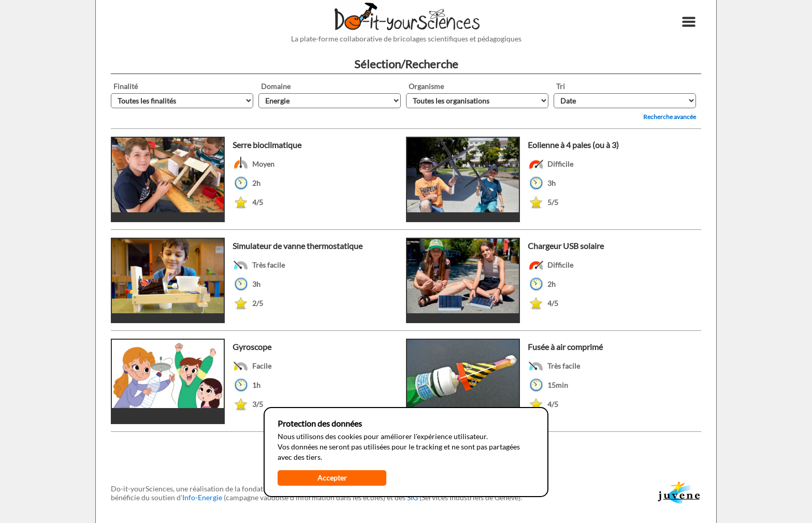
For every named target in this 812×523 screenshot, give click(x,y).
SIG (412, 497)
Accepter (332, 478)
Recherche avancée (670, 117)
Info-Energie (202, 497)
